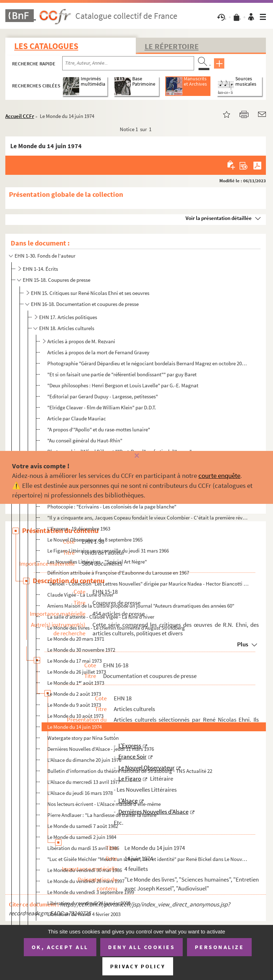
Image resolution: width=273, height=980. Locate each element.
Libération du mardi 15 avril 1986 (83, 848)
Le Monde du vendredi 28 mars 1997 (86, 881)
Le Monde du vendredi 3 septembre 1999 (91, 892)
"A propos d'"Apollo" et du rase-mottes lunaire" (99, 429)
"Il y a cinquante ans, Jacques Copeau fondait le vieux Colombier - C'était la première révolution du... (148, 518)
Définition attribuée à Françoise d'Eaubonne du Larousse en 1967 (118, 573)
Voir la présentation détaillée (219, 218)
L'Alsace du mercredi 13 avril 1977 (84, 782)
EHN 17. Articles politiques (68, 317)
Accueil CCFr (20, 116)
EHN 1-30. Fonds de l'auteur (45, 256)
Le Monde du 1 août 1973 (76, 683)
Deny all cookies (141, 947)
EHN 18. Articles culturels (67, 328)
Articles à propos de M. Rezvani (81, 341)
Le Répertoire (172, 46)
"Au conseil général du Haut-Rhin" (85, 440)
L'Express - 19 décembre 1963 (79, 529)
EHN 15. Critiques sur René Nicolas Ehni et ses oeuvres (90, 293)
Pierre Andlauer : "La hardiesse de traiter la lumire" (103, 815)
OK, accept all (60, 947)
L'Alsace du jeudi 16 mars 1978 (80, 793)
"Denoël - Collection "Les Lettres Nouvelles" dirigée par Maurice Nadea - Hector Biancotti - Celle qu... (148, 584)
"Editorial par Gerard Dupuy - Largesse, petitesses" (103, 396)
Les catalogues (46, 46)
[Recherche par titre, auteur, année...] (128, 63)
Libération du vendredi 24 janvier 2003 (89, 903)
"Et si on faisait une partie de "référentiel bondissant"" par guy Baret (122, 374)
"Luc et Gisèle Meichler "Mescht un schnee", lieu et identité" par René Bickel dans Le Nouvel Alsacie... (148, 859)
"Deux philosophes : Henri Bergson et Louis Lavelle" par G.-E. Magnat (123, 385)
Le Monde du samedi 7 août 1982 (83, 826)
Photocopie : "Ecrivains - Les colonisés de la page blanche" (112, 507)
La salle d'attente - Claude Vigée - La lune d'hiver (101, 617)
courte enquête (219, 475)
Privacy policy (138, 966)
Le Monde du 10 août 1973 (75, 716)
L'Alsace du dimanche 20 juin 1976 (84, 760)
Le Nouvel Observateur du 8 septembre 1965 (95, 540)
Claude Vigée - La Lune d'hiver (80, 595)
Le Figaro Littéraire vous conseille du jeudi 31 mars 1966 (108, 551)
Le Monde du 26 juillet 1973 (77, 672)
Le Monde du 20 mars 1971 (76, 639)
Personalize (220, 947)
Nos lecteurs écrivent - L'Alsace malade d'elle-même (104, 804)
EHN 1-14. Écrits (40, 269)
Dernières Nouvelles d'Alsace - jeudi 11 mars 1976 (101, 749)
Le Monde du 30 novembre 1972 (81, 650)
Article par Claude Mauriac (77, 418)
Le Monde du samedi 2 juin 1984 (82, 837)
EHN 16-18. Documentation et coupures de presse (85, 304)
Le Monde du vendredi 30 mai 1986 (85, 870)
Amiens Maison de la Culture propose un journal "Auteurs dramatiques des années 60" (141, 606)
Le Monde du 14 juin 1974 (74, 727)
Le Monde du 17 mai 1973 (74, 661)
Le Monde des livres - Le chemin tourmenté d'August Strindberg (116, 628)
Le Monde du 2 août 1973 (74, 694)
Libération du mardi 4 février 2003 (84, 914)
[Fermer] (136, 456)
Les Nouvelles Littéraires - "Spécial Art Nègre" (97, 562)
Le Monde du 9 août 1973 (74, 705)
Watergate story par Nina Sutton (83, 738)
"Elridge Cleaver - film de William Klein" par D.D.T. (102, 407)
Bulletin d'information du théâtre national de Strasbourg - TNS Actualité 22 (130, 771)
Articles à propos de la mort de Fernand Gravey (98, 352)
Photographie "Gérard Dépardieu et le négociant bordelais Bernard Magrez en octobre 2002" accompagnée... (148, 363)
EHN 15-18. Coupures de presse (57, 280)
